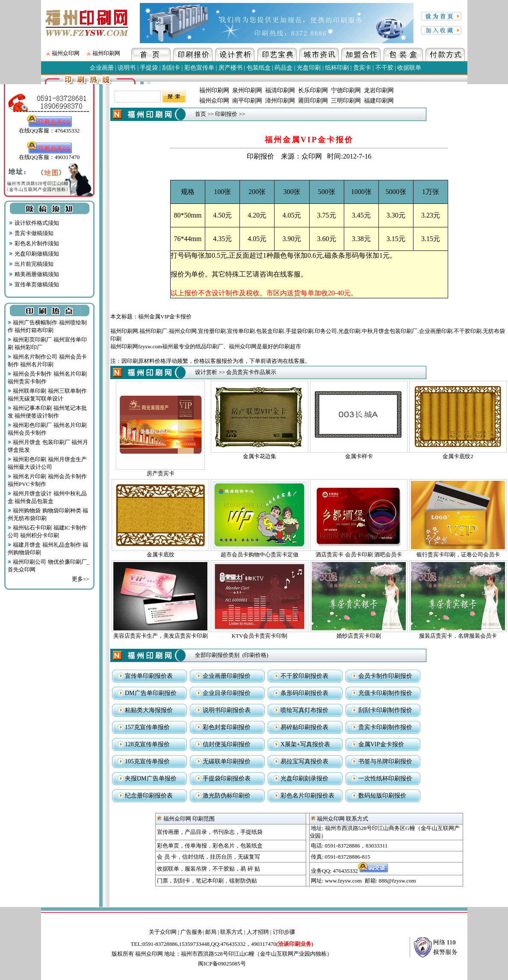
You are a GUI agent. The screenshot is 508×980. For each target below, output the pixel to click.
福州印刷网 (106, 53)
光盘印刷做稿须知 (34, 254)
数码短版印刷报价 (382, 796)
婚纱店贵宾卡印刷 (359, 636)
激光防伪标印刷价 (227, 796)
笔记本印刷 (210, 881)
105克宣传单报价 (147, 761)
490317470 (282, 944)
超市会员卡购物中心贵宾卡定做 (260, 555)
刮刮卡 (171, 68)
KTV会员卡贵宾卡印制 (260, 636)
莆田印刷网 (313, 101)
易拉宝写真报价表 (304, 761)
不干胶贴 (224, 869)
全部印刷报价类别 (217, 655)
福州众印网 (66, 53)
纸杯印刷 (337, 68)
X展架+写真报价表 (305, 744)
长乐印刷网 (313, 90)
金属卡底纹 (161, 555)
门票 (162, 881)
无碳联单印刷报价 (227, 761)
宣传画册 (168, 832)
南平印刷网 (247, 101)
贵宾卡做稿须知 (31, 233)
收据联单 (409, 68)
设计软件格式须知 (34, 223)
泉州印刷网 (247, 90)
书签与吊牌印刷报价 (385, 761)
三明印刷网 (346, 101)
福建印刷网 (379, 101)
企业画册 (102, 68)
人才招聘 (258, 932)
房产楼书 (230, 68)
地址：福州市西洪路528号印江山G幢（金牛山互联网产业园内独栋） (248, 954)
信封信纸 (193, 857)
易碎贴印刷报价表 (304, 727)
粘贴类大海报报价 (149, 710)
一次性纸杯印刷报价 (385, 778)
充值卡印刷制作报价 (385, 693)
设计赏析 (206, 372)
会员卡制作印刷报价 (385, 676)
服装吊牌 (196, 869)
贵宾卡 (362, 68)
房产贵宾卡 (161, 473)
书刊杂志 (224, 832)
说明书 (127, 68)
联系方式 (231, 932)
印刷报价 (226, 114)
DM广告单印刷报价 (151, 693)
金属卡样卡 (359, 456)
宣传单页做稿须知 (34, 284)
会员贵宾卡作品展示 (251, 372)
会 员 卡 (167, 857)
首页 (201, 114)
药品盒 (284, 68)
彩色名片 (224, 846)
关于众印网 (163, 932)
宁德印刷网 (346, 90)
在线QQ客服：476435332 (49, 128)
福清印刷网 (280, 90)
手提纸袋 (251, 832)
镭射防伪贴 (243, 881)
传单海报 (196, 846)
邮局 (211, 932)
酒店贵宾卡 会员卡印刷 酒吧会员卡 (359, 555)
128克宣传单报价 (147, 744)
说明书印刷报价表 (227, 710)
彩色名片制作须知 (34, 243)
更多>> (81, 579)
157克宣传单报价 (147, 727)
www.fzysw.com (343, 881)
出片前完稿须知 (31, 264)
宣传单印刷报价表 (149, 676)
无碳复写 (249, 857)
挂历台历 (221, 857)
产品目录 (196, 832)
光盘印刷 (309, 68)
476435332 (360, 871)
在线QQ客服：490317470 (49, 154)
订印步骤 (284, 932)
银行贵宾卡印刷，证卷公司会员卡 (458, 555)
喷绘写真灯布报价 (304, 710)
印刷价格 (255, 655)
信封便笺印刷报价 (227, 744)
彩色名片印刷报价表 (307, 796)
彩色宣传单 (199, 68)
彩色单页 (168, 846)
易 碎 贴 (250, 869)
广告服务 (192, 932)
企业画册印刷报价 (227, 676)
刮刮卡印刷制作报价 (385, 710)
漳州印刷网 (280, 101)
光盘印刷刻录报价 (304, 778)
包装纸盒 (259, 68)
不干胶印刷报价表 (304, 676)
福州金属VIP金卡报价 (165, 316)
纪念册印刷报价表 (149, 796)
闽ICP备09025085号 (222, 964)
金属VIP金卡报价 (381, 744)
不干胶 (384, 68)
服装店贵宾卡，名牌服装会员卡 (458, 636)
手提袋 (149, 68)
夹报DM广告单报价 (151, 778)
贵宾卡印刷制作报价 (385, 727)
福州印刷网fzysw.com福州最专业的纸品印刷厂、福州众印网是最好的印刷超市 (206, 346)
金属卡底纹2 (458, 456)
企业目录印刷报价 (227, 693)
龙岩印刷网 (379, 90)
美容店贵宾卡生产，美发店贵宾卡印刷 (161, 636)
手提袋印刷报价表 (227, 778)
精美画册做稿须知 (34, 274)
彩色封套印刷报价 (227, 727)
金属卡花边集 (260, 456)
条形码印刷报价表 (304, 693)
